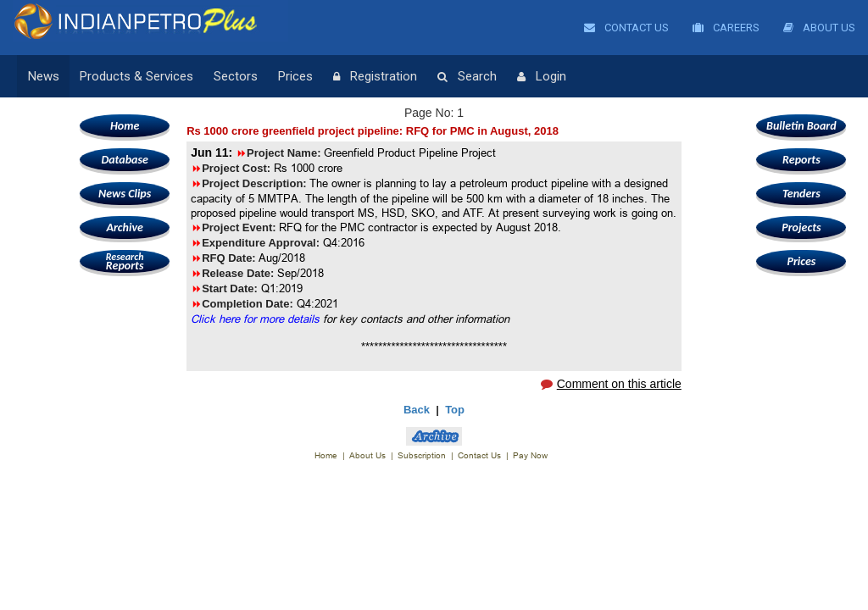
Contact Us (626, 28)
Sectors (236, 76)
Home (125, 126)
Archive (124, 227)
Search (467, 77)
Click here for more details (255, 319)
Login (542, 77)
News (44, 76)
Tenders (801, 194)
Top (455, 410)
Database (124, 160)
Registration (375, 77)
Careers (726, 28)
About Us (819, 28)
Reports (125, 261)
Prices (295, 76)
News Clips (125, 194)
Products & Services (136, 76)
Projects (801, 227)
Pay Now (530, 455)
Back (417, 410)
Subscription (422, 455)
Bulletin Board (801, 126)
